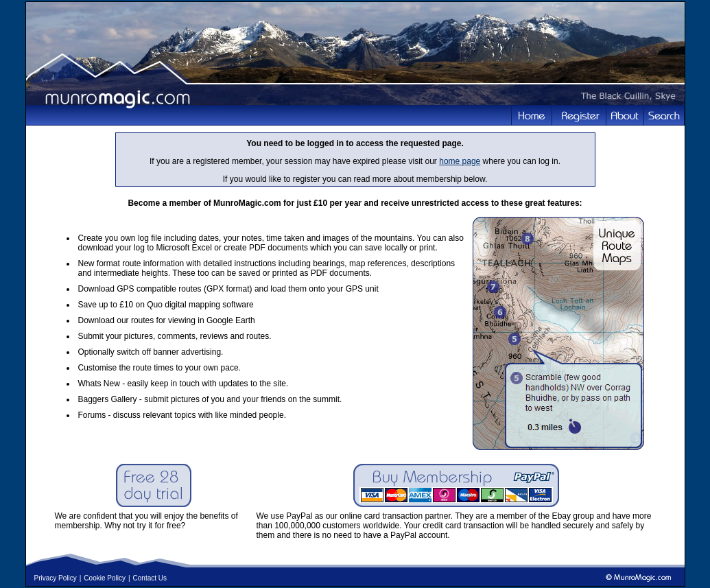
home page (460, 161)
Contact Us (150, 578)
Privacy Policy (56, 578)
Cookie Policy (105, 578)
